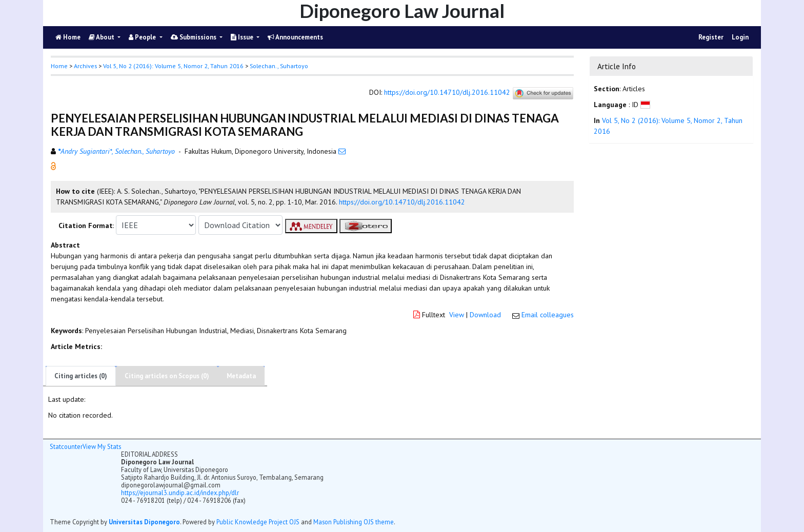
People (143, 37)
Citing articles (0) (81, 376)
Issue (243, 37)
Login (740, 37)
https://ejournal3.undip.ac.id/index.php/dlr (180, 493)
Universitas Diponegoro (144, 522)
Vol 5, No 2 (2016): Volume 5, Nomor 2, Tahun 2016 (173, 66)
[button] (53, 166)
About (102, 37)
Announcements (295, 37)
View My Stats (102, 446)
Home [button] (59, 66)
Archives (85, 66)
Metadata (241, 376)
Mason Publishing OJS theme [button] (354, 522)
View (457, 315)
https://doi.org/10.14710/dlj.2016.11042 (447, 93)
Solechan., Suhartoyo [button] (279, 66)
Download (485, 315)
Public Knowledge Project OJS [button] (258, 522)
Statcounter (66, 446)
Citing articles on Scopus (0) (167, 376)
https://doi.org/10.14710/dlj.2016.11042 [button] (402, 202)
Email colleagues (548, 315)
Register (711, 37)
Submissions (194, 37)
